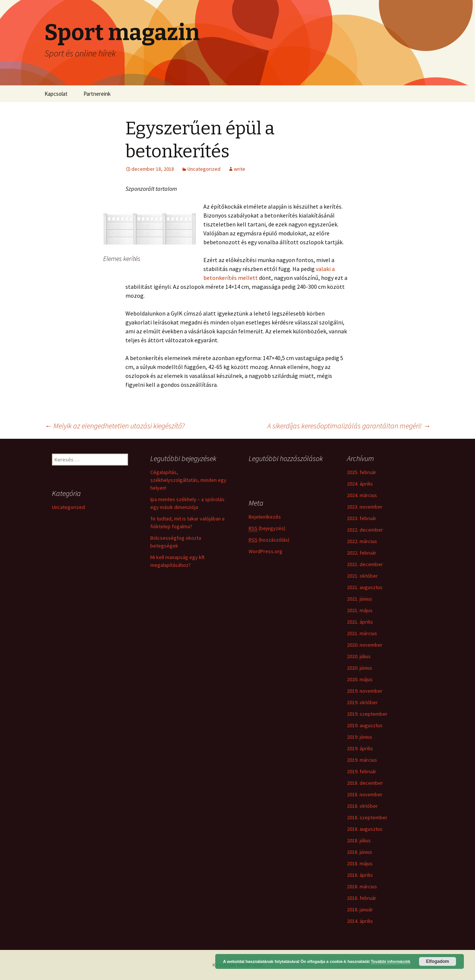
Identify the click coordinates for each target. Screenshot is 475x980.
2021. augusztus (365, 587)
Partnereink (97, 94)
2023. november (365, 507)
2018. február (362, 898)
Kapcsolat (56, 94)
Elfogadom (438, 961)
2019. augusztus (365, 725)
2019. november (365, 691)
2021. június (360, 599)
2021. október (362, 576)
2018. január (360, 909)
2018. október (362, 806)
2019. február (362, 771)
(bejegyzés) (267, 528)
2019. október (362, 702)
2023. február (362, 518)
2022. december (365, 530)
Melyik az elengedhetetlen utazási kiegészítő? (115, 426)
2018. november (365, 794)
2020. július (359, 656)
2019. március (362, 760)
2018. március (362, 886)
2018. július (359, 840)
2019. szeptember (367, 714)
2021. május (360, 610)
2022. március (362, 541)
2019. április (360, 748)
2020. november (365, 645)
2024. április (360, 484)
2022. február (362, 553)
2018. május (360, 863)
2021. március (362, 633)
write (240, 169)
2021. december (365, 564)
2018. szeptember (367, 817)
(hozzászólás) (269, 540)
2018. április (360, 875)
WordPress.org (266, 551)
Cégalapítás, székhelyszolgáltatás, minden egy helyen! (188, 480)
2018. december (365, 783)
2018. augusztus (365, 829)
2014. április (360, 921)
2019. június (360, 737)
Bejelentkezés (265, 517)
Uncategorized (204, 169)
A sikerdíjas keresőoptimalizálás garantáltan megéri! (349, 426)
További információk (391, 961)
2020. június (360, 668)
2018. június (360, 852)
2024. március (362, 495)
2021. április (360, 622)
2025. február (362, 472)
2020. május (360, 679)
